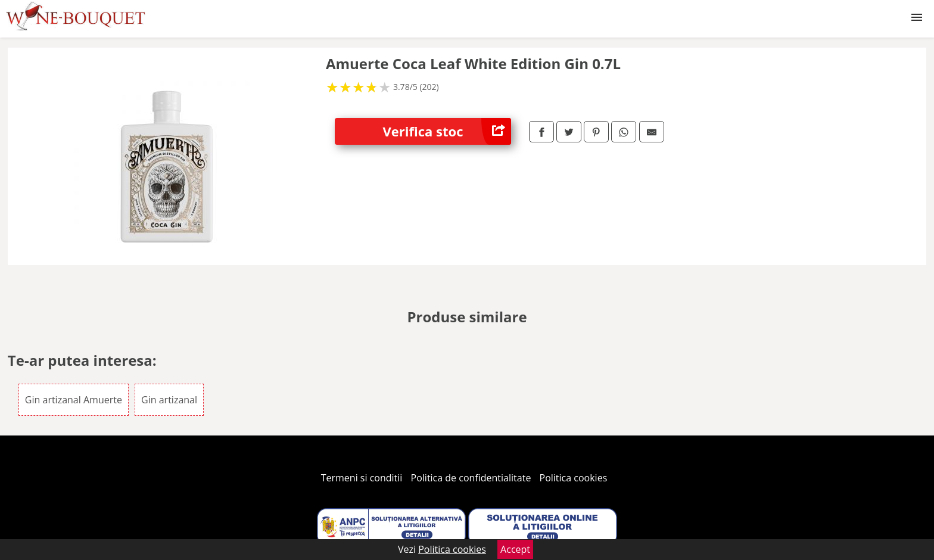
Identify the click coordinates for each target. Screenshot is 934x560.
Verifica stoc (447, 131)
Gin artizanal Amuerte (74, 400)
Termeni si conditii (362, 478)
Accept (515, 549)
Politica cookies (574, 478)
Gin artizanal (169, 400)
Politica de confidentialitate (471, 478)
